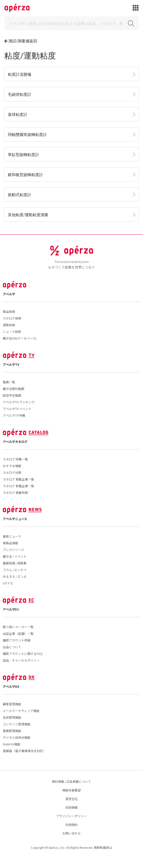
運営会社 (71, 799)
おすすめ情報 (12, 466)
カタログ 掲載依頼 (15, 492)
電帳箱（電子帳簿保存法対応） (24, 751)
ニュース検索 (12, 331)
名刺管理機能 (12, 717)
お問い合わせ (71, 833)
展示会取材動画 (14, 389)
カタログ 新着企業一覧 (18, 486)
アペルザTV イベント (17, 409)
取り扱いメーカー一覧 (18, 627)
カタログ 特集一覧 (15, 459)
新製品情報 (10, 543)
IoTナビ (8, 583)
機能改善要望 (71, 790)
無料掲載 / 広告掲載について (71, 781)
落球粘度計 (18, 114)
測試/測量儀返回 (23, 41)
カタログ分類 (12, 472)
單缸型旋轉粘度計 (23, 154)
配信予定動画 (12, 395)
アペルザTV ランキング (19, 402)
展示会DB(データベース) (20, 338)
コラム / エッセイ (15, 570)
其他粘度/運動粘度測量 (28, 215)
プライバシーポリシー (71, 816)
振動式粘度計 (20, 195)
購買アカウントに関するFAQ (23, 654)
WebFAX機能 (12, 744)
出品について (12, 647)
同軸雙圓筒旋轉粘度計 (27, 134)
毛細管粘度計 (20, 94)
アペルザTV (11, 364)
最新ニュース (12, 536)
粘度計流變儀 (20, 74)
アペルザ (9, 294)
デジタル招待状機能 (17, 737)
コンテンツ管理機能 (17, 724)
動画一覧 (9, 382)
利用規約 (71, 825)
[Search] (71, 23)
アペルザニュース (15, 519)
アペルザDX (11, 686)
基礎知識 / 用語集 (15, 563)
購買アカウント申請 (17, 640)
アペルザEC (11, 609)
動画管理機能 (12, 731)
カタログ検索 (12, 318)
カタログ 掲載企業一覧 (18, 479)
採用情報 (71, 807)
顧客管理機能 (12, 704)
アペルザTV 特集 (14, 415)
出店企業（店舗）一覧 (18, 633)
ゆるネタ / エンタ (15, 576)
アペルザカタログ (15, 442)
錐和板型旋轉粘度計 (25, 175)
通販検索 (9, 325)
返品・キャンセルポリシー (21, 660)
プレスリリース (13, 550)
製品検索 (9, 311)
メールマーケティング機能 (21, 711)
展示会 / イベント (15, 556)
